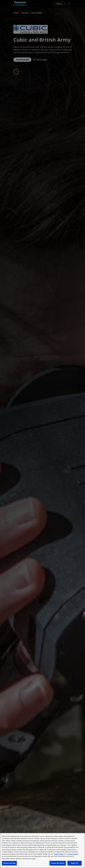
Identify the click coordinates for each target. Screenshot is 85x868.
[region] (42, 850)
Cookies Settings (9, 863)
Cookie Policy (59, 854)
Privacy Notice (73, 854)
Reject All (75, 863)
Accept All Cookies (58, 863)
